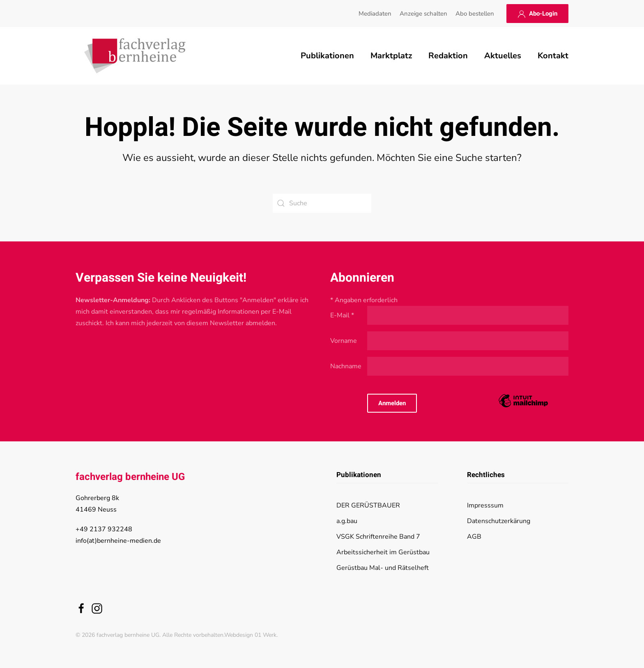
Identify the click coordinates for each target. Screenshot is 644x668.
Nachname (346, 366)
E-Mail (342, 315)
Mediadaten (375, 14)
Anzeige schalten (423, 14)
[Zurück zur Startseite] (135, 56)
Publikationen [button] (327, 56)
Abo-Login (537, 14)
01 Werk (266, 635)
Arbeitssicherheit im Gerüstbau (383, 552)
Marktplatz (391, 56)
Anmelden (392, 403)
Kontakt (553, 56)
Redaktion (448, 56)
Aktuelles (503, 56)
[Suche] (322, 203)
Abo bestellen (475, 14)
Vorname (344, 341)
